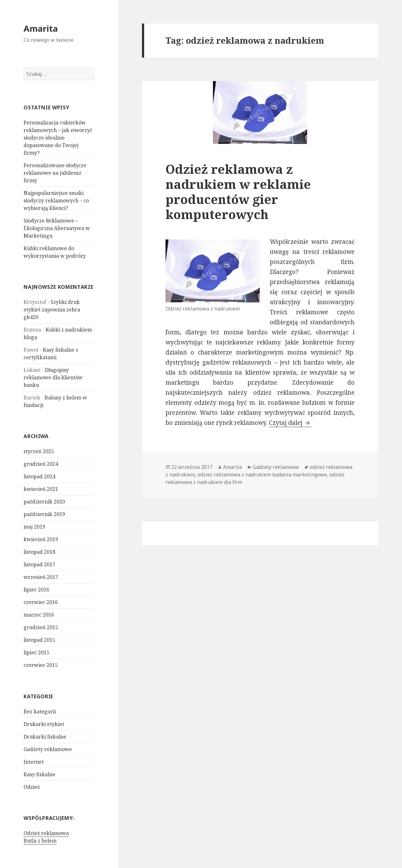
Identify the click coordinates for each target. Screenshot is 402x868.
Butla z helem (40, 841)
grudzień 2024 (41, 464)
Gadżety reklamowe (48, 749)
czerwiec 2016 (41, 602)
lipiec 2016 (36, 590)
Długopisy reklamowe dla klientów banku (53, 377)
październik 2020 (44, 502)
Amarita (41, 28)
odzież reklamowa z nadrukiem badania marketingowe (262, 475)
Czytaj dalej (290, 423)
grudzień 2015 (41, 627)
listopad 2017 (39, 564)
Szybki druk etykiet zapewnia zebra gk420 (52, 310)
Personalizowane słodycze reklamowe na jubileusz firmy (55, 173)
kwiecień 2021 (41, 489)
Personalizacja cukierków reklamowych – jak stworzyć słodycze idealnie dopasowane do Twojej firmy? (58, 138)
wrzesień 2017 (41, 577)
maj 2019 (34, 527)
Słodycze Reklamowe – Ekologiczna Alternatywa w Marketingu (57, 228)
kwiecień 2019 (41, 539)
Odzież (32, 787)
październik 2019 (44, 514)
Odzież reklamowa (46, 833)
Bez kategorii (40, 711)
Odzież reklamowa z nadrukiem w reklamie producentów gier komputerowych (238, 192)
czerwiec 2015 (41, 665)
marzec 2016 (39, 615)
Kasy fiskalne (39, 774)
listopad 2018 (39, 552)
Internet (34, 762)
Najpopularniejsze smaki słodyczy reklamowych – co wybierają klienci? (56, 201)
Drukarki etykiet (44, 724)
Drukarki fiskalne (45, 737)
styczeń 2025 (39, 451)
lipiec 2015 (36, 652)
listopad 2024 (39, 476)
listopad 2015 (39, 640)
